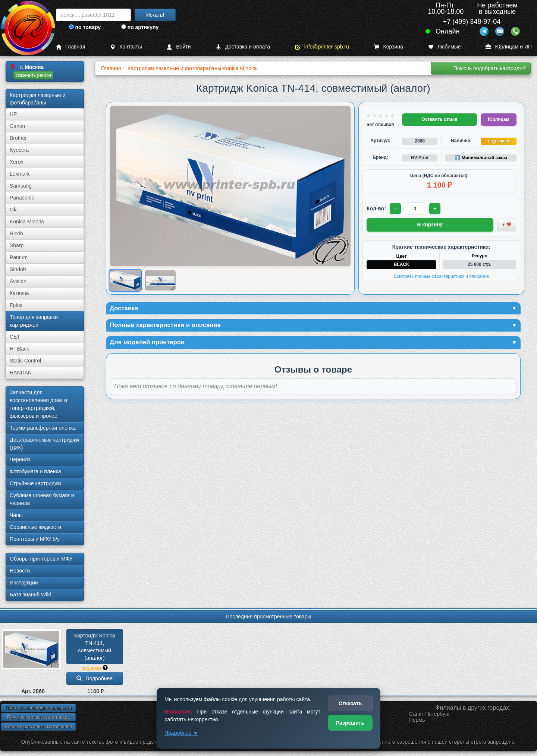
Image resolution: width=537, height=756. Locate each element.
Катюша (19, 293)
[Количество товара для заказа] (416, 208)
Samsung (21, 186)
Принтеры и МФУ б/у (35, 539)
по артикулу (140, 27)
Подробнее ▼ (181, 733)
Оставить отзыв (439, 119)
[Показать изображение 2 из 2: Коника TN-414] (160, 280)
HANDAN (21, 373)
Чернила (20, 459)
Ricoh (16, 233)
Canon (17, 126)
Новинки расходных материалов (38, 727)
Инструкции (24, 583)
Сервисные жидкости (35, 527)
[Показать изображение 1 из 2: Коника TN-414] (125, 280)
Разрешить (350, 723)
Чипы (16, 515)
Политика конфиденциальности (38, 708)
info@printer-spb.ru (322, 47)
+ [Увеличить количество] (436, 208)
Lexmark (20, 174)
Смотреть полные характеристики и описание (441, 276)
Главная (70, 47)
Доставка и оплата (243, 47)
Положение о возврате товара (38, 717)
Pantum (19, 257)
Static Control (25, 361)
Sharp (17, 245)
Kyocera (19, 150)
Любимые (445, 47)
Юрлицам (498, 119)
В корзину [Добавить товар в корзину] (430, 224)
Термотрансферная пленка (43, 428)
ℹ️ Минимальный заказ (481, 158)
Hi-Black (19, 349)
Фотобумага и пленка (35, 471)
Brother (18, 138)
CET (15, 337)
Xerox (17, 162)
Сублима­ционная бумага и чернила (42, 499)
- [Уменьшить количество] (396, 208)
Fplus (16, 305)
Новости (20, 571)
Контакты (126, 47)
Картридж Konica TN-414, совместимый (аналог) (95, 647)
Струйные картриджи (35, 483)
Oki (14, 210)
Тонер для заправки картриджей (34, 321)
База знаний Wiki (30, 595)
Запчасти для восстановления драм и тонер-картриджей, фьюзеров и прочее (38, 404)
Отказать (350, 703)
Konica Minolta (27, 222)
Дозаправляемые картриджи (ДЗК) (44, 444)
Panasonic (22, 198)
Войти (179, 47)
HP (13, 114)
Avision (18, 281)
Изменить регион (33, 75)
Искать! (155, 15)
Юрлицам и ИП (509, 47)
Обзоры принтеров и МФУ (41, 559)
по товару (85, 27)
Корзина (389, 47)
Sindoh (18, 269)
